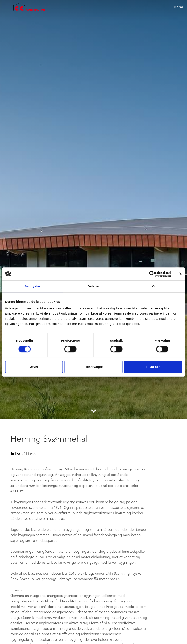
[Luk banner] (181, 274)
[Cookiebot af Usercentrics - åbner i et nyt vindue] (152, 274)
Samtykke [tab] (32, 286)
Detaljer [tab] (94, 286)
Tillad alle (153, 367)
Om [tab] (155, 286)
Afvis (34, 367)
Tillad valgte (93, 367)
